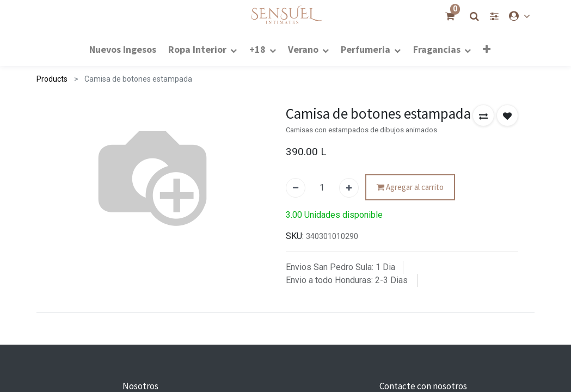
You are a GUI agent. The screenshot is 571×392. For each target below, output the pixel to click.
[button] (487, 49)
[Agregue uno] (349, 188)
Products (52, 79)
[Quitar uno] (296, 188)
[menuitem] (123, 49)
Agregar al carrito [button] (410, 188)
